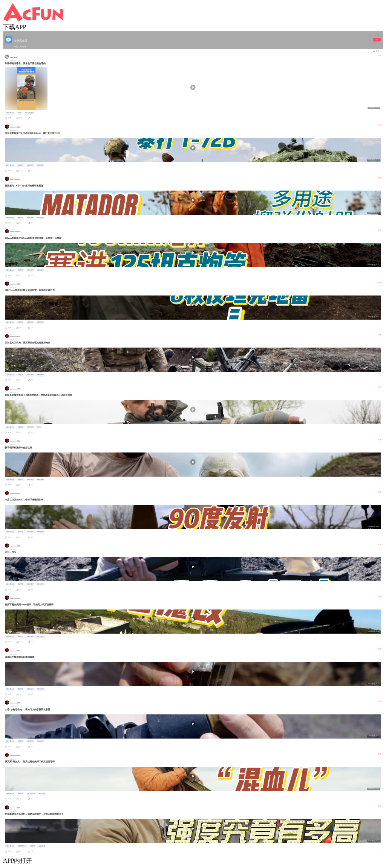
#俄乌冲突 (30, 165)
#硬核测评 (40, 165)
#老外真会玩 (10, 113)
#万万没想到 (29, 113)
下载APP (15, 27)
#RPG (39, 427)
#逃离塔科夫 (22, 846)
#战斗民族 (42, 846)
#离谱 (20, 113)
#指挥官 (20, 218)
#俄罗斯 (20, 165)
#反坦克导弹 (31, 794)
